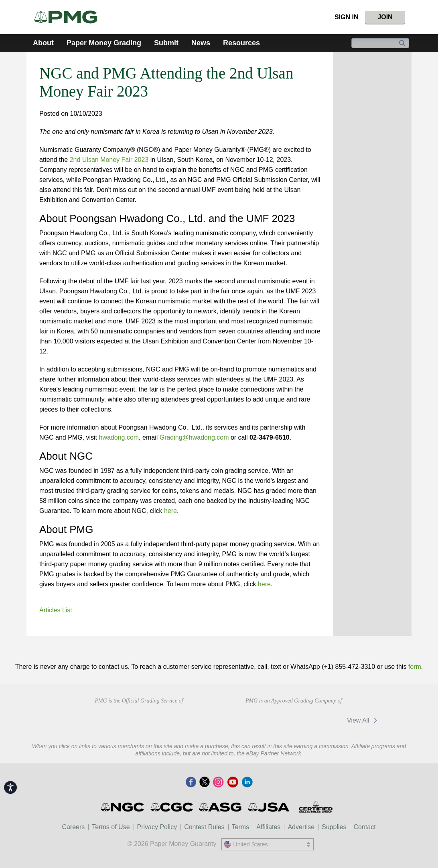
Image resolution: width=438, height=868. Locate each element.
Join (385, 17)
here (170, 511)
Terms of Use (111, 827)
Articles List (56, 610)
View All (364, 720)
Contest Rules (204, 827)
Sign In (347, 17)
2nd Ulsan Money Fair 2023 (109, 160)
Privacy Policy (157, 827)
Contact (364, 827)
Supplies (334, 827)
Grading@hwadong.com (194, 437)
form (415, 667)
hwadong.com (119, 437)
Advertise (301, 827)
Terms (241, 827)
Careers (73, 827)
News (201, 43)
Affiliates (268, 827)
